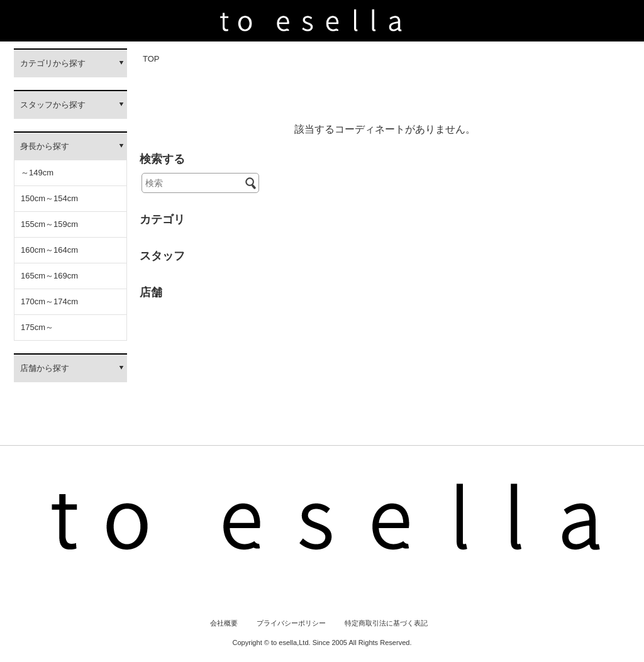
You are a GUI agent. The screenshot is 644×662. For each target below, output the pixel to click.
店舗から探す (45, 368)
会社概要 (224, 623)
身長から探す (45, 146)
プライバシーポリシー (291, 623)
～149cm (37, 173)
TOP (151, 59)
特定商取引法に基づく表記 (386, 623)
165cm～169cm (49, 276)
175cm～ (37, 327)
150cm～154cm (49, 198)
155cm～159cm (49, 224)
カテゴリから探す (53, 63)
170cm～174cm (49, 301)
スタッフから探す (53, 105)
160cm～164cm (49, 250)
